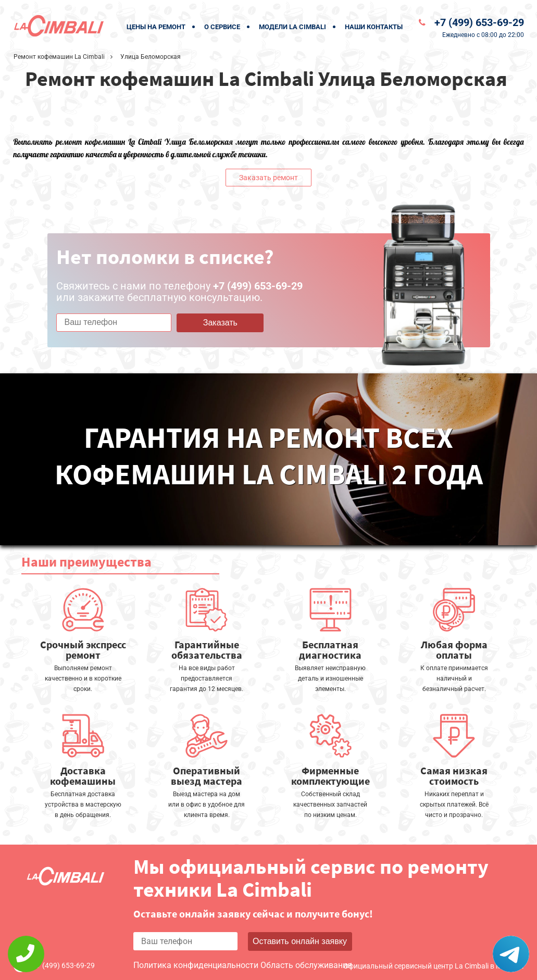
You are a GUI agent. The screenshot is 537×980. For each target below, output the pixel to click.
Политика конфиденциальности (196, 965)
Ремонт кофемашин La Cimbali (59, 57)
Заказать (220, 323)
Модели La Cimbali (292, 27)
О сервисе (222, 27)
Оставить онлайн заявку (300, 941)
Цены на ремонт (156, 27)
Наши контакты (374, 27)
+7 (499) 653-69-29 (479, 22)
